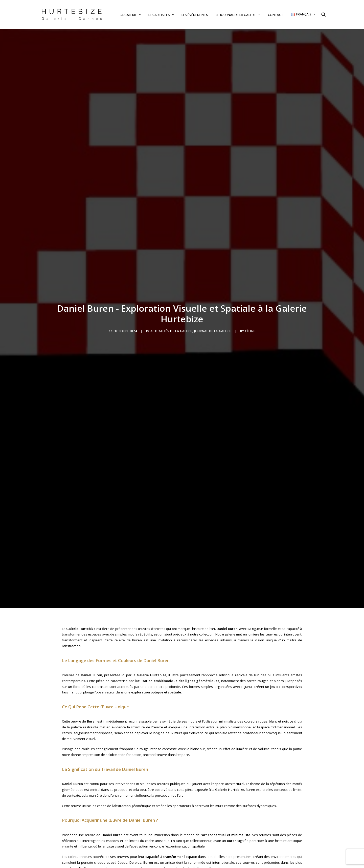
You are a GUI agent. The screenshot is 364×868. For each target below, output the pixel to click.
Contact (276, 15)
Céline (250, 308)
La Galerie (130, 15)
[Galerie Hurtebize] (72, 14)
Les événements (195, 15)
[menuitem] (130, 15)
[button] (324, 14)
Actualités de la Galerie (171, 308)
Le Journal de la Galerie (238, 15)
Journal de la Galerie (213, 308)
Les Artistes (161, 15)
